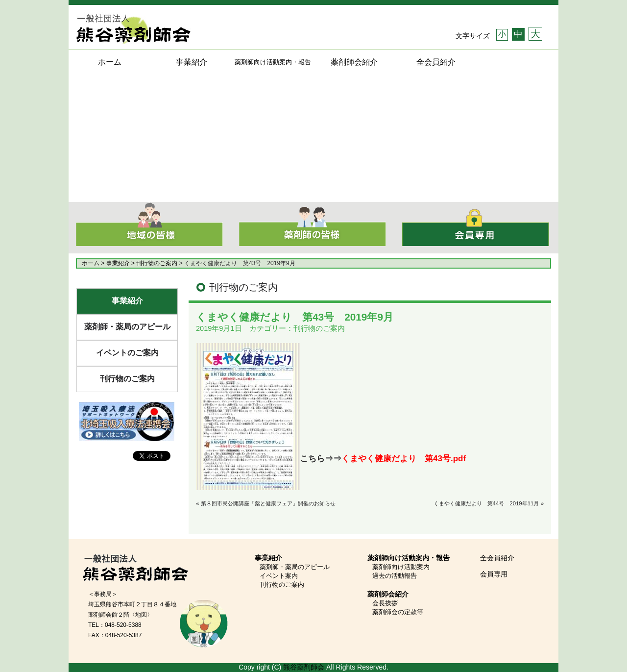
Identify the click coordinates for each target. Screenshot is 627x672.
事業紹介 (192, 62)
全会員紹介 (436, 62)
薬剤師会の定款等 (398, 612)
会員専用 (494, 574)
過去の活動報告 (395, 576)
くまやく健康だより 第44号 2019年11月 (486, 503)
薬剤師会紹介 (354, 62)
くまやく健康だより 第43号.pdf (404, 459)
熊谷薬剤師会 (304, 667)
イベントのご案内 (127, 353)
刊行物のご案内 (127, 379)
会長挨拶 (385, 603)
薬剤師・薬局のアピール (127, 327)
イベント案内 (279, 576)
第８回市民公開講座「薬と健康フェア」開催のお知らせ (268, 503)
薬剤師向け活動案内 (401, 567)
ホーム (110, 62)
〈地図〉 (141, 615)
